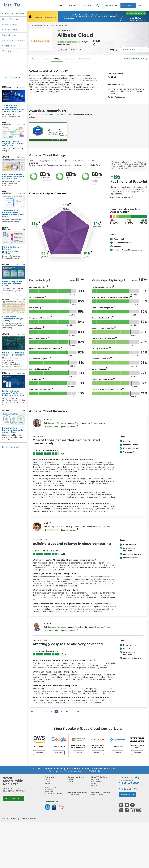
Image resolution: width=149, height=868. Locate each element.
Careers (47, 781)
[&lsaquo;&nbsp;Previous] (36, 712)
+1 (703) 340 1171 (93, 771)
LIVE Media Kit (73, 781)
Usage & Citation (50, 788)
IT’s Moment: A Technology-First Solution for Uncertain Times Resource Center (78, 768)
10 (61, 712)
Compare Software (11, 30)
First (31, 712)
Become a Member (14, 798)
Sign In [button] (141, 6)
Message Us (127, 794)
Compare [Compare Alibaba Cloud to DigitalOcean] (118, 753)
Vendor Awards (9, 46)
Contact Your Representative (136, 13)
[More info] (70, 204)
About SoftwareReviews (13, 41)
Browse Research (74, 795)
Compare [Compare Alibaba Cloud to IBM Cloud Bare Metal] (137, 753)
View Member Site (111, 5)
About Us (48, 779)
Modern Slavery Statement (53, 794)
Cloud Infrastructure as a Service (48, 25)
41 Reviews (62, 50)
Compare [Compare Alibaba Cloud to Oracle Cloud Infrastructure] (98, 753)
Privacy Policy (49, 792)
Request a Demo (128, 5)
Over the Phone (96, 781)
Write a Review (9, 35)
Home (60, 6)
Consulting (95, 786)
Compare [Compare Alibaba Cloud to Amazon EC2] (39, 753)
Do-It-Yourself (96, 779)
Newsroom (48, 783)
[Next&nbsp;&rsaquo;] (72, 712)
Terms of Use (49, 790)
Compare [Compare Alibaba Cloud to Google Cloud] (59, 753)
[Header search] (98, 6)
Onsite (93, 783)
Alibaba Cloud (67, 25)
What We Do (73, 6)
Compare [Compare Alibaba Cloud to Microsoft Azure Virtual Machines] (78, 753)
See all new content (11, 447)
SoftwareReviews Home (13, 14)
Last (77, 712)
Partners (71, 779)
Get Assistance (117, 97)
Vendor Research (10, 51)
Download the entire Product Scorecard (46, 165)
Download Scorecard (135, 59)
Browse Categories (11, 19)
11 (67, 712)
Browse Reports (10, 24)
